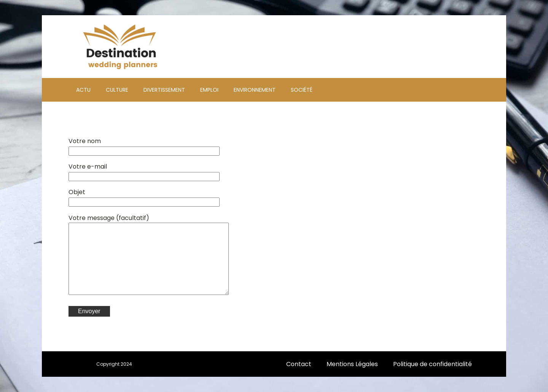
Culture (117, 90)
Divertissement (164, 90)
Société (302, 90)
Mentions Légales (352, 364)
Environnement (255, 90)
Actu (83, 90)
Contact (299, 364)
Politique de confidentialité (433, 364)
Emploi (209, 90)
